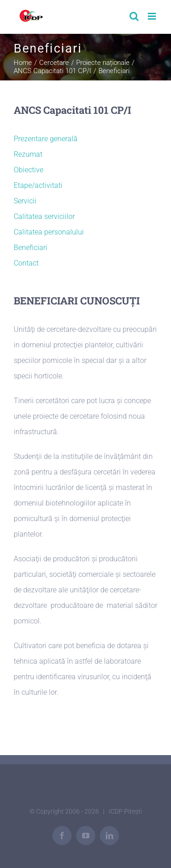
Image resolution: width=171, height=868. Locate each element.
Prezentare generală (46, 139)
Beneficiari (31, 248)
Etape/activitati (38, 185)
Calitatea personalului (49, 232)
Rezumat (28, 154)
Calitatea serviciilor (44, 216)
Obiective (28, 170)
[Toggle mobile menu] (153, 16)
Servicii (25, 201)
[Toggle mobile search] (134, 16)
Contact (26, 263)
